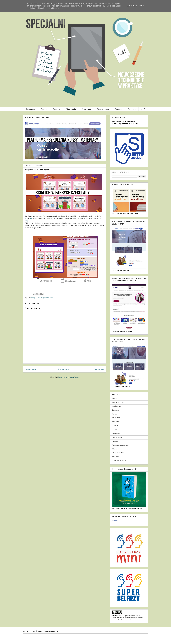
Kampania (115, 426)
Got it (142, 6)
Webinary (132, 109)
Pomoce (118, 109)
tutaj (26, 219)
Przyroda (115, 441)
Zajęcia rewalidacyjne (119, 461)
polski (38, 298)
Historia (114, 414)
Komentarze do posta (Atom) (69, 377)
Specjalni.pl (115, 521)
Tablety (44, 109)
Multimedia (71, 109)
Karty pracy (86, 109)
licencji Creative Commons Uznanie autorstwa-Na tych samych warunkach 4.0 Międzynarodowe (127, 618)
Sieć (143, 109)
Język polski (116, 422)
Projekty (57, 109)
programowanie (47, 298)
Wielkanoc (115, 457)
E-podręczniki (116, 406)
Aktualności (31, 109)
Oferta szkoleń (103, 109)
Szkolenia (115, 449)
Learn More (132, 6)
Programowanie (117, 437)
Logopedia (116, 430)
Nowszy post (30, 369)
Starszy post (99, 369)
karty (33, 298)
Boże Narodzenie (118, 402)
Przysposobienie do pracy (121, 445)
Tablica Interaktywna (119, 453)
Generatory (116, 410)
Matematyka (116, 434)
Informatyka (116, 418)
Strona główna (65, 369)
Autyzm (114, 398)
